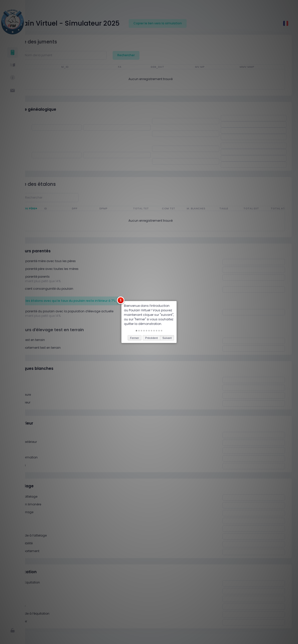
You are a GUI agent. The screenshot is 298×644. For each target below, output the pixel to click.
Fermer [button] (135, 312)
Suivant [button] (167, 312)
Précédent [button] (152, 312)
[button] (136, 305)
